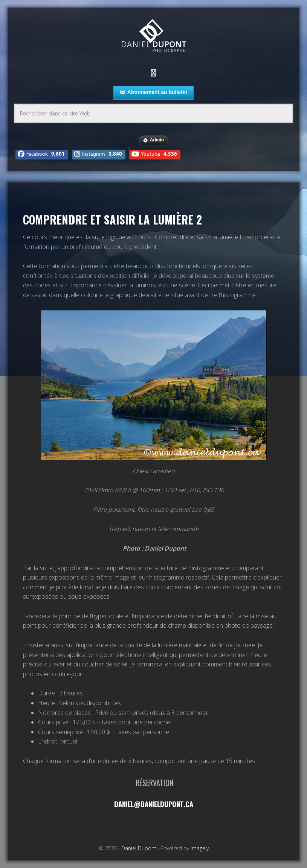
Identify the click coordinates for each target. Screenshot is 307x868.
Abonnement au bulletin (153, 93)
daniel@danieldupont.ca (153, 804)
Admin (153, 140)
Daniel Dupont (154, 37)
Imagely (200, 848)
